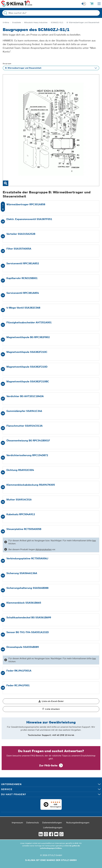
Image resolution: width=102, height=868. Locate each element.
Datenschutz (33, 822)
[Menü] (60, 801)
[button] (51, 701)
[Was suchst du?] (51, 13)
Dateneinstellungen (52, 822)
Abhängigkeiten (44, 549)
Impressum (17, 822)
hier (94, 540)
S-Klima (6, 22)
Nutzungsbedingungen (78, 822)
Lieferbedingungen (53, 827)
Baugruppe (7, 63)
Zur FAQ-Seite (48, 765)
